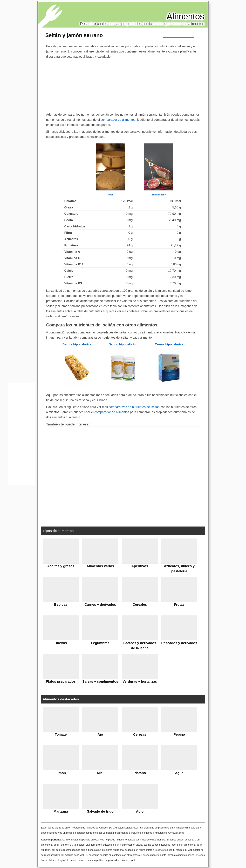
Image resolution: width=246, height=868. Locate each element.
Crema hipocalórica (169, 344)
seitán (110, 195)
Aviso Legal (128, 860)
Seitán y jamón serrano (74, 35)
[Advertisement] (123, 85)
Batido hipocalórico (123, 344)
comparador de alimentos (118, 120)
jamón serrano (159, 195)
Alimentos (185, 16)
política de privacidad (108, 860)
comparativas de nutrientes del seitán (134, 407)
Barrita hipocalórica (77, 344)
